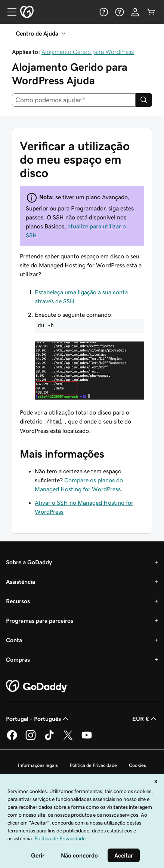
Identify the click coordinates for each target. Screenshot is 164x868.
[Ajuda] (104, 12)
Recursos (18, 601)
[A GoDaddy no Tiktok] (49, 739)
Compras (18, 659)
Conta (14, 640)
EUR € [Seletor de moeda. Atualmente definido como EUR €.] (145, 719)
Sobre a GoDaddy (29, 562)
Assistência (21, 582)
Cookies (137, 765)
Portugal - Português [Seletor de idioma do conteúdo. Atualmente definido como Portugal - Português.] (38, 719)
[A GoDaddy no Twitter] (68, 739)
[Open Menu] (9, 12)
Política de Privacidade (93, 765)
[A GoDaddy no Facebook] (12, 739)
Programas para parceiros (40, 620)
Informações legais (38, 765)
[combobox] (74, 100)
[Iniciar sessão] (135, 12)
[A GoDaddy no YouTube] (87, 739)
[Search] (144, 100)
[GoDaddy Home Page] (37, 686)
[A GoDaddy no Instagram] (31, 739)
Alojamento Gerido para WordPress (88, 52)
